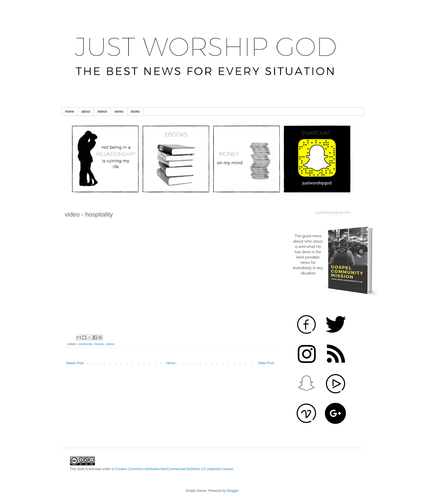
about (86, 112)
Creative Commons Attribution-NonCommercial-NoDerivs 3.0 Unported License (174, 469)
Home (70, 112)
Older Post (266, 363)
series (119, 112)
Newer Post (75, 363)
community (85, 344)
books (135, 112)
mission (99, 344)
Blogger (233, 491)
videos (102, 112)
